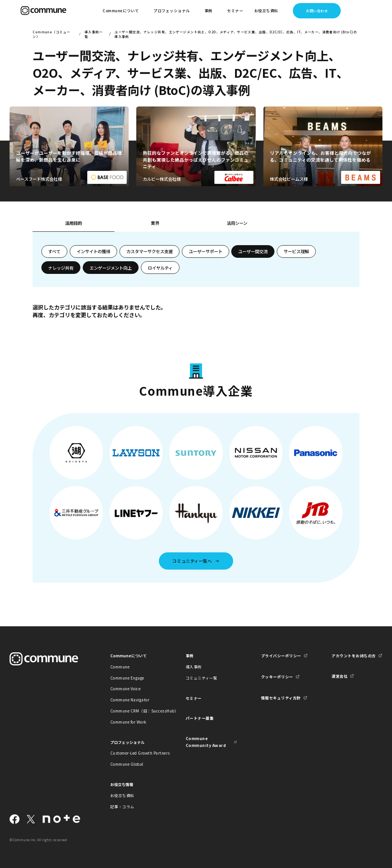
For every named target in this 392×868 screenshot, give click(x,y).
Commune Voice (125, 689)
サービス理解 (296, 251)
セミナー (235, 11)
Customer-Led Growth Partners (136, 753)
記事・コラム (122, 807)
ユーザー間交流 (253, 251)
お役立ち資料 (122, 795)
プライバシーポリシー (281, 656)
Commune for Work (128, 722)
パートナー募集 (200, 718)
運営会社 (340, 676)
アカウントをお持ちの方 (354, 656)
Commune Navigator (130, 700)
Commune (120, 667)
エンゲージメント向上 (111, 268)
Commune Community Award (206, 742)
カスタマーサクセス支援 (149, 251)
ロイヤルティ (160, 268)
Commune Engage (127, 678)
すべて (54, 251)
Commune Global (127, 764)
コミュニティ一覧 (202, 678)
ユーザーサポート (206, 251)
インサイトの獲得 (93, 251)
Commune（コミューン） (51, 34)
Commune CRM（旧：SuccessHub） (136, 711)
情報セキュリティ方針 (281, 698)
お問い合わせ (317, 11)
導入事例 (194, 667)
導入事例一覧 (94, 34)
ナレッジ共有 (61, 268)
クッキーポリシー (277, 677)
